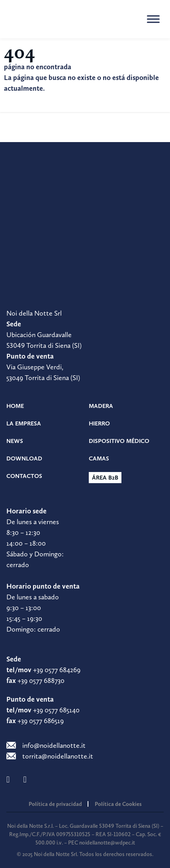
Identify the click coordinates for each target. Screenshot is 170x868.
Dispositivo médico (119, 441)
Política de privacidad (55, 804)
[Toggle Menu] (153, 19)
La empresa (24, 423)
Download (24, 458)
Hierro (99, 423)
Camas (99, 458)
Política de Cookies (118, 804)
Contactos (24, 476)
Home (15, 406)
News (15, 441)
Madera (101, 406)
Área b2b (105, 478)
